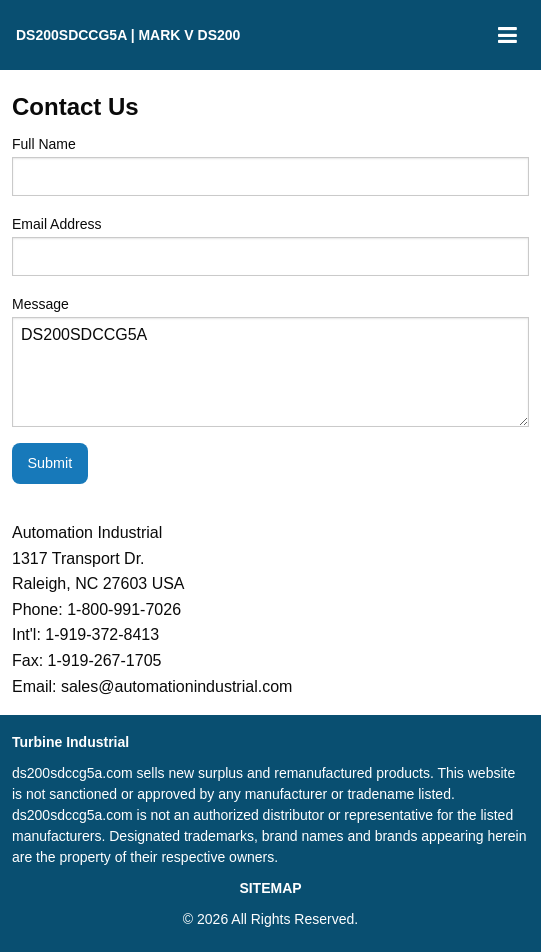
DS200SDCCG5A (270, 372)
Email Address (270, 246)
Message (270, 361)
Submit (49, 463)
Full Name (270, 166)
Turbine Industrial (70, 742)
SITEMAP (270, 888)
